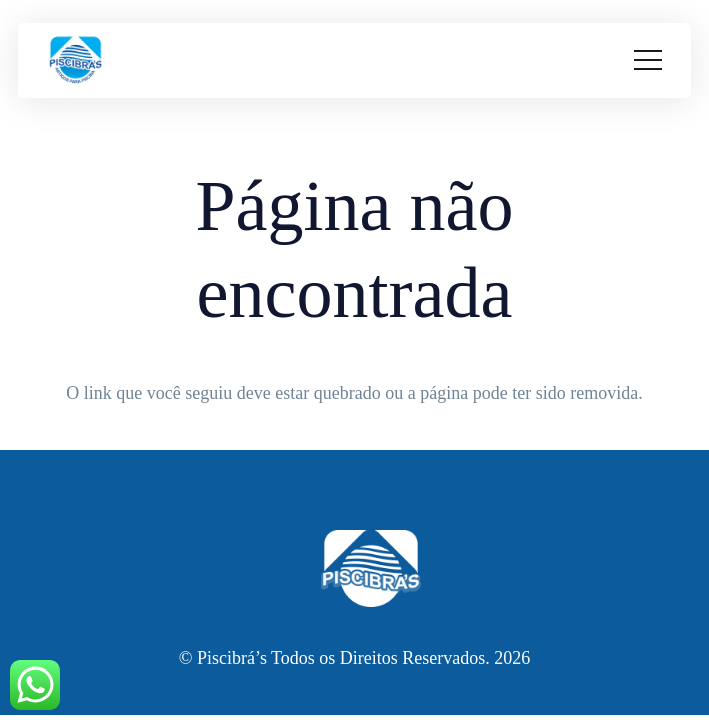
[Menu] (647, 60)
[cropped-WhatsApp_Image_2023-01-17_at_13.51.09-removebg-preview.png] (75, 60)
